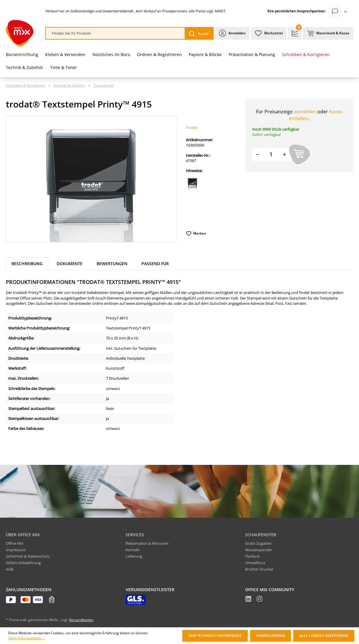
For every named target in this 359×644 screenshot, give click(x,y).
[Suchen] (199, 33)
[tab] (27, 264)
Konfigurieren (270, 636)
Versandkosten (81, 620)
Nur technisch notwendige (215, 636)
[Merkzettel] (269, 33)
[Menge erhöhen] (284, 154)
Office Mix (15, 543)
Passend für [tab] (155, 264)
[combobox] (115, 33)
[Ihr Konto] (339, 11)
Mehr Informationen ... (26, 638)
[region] (91, 179)
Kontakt (133, 550)
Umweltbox (255, 563)
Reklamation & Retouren (147, 543)
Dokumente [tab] (70, 264)
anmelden (305, 112)
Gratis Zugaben (258, 543)
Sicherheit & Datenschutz (28, 556)
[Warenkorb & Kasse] (328, 33)
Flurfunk (252, 556)
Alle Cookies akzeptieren (324, 636)
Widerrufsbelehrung (23, 563)
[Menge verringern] (257, 154)
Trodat (192, 127)
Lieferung (134, 556)
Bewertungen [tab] (112, 264)
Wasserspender (259, 550)
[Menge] (271, 154)
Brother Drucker (259, 569)
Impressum (16, 550)
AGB (10, 569)
